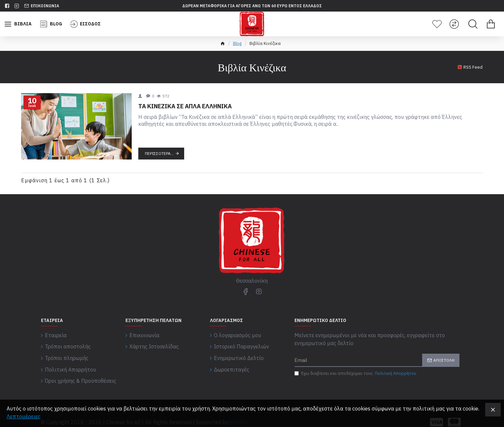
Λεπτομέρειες (24, 416)
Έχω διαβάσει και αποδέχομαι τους (356, 374)
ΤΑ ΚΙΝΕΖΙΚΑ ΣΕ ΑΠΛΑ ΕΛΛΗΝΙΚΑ (185, 106)
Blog (237, 43)
